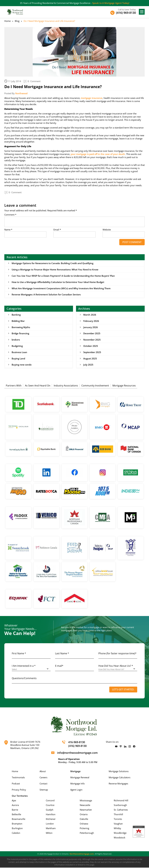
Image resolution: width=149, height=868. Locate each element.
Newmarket (86, 810)
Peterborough (87, 833)
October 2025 (91, 346)
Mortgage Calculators (120, 778)
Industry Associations (66, 386)
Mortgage (75, 772)
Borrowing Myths (21, 327)
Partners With (14, 386)
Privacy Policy (19, 790)
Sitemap (44, 790)
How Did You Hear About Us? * (116, 666)
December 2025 (92, 334)
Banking (16, 315)
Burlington (17, 829)
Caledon (16, 833)
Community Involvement (95, 386)
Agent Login (76, 790)
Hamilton (51, 815)
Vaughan (118, 824)
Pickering (84, 829)
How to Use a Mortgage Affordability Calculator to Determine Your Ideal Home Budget (58, 282)
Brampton (17, 824)
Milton (49, 833)
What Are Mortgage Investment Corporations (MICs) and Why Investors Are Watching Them (61, 288)
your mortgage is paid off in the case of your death (98, 154)
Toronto (118, 819)
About (43, 772)
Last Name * (62, 654)
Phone (117, 654)
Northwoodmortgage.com (82, 854)
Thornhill (118, 815)
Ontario (84, 815)
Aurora (15, 805)
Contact (43, 784)
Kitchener (51, 819)
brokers (16, 340)
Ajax (14, 801)
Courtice (50, 805)
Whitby (117, 829)
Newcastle (85, 805)
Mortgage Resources (124, 386)
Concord (50, 801)
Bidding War (18, 321)
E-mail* (59, 666)
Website (107, 230)
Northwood (21, 93)
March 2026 (90, 315)
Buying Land (18, 359)
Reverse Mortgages (118, 784)
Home (7, 21)
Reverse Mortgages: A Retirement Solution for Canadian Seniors (46, 295)
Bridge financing (20, 334)
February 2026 (91, 321)
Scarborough (120, 805)
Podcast (16, 784)
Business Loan (19, 352)
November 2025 (92, 340)
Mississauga (86, 801)
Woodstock (120, 838)
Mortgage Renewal (80, 778)
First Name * (19, 654)
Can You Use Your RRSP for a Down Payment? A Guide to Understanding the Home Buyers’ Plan (63, 276)
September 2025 (92, 352)
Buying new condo (22, 365)
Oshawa (84, 824)
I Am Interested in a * (24, 666)
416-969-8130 (77, 743)
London (50, 824)
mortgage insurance (92, 98)
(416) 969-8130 (77, 746)
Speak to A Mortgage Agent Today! (111, 3)
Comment (10, 215)
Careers (43, 778)
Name (8, 230)
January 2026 (91, 327)
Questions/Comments (24, 679)
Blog (17, 21)
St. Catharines (121, 810)
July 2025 (88, 365)
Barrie (15, 810)
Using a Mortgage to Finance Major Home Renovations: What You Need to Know (55, 269)
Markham (51, 829)
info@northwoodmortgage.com (77, 753)
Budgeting (17, 346)
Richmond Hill (121, 801)
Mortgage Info (77, 784)
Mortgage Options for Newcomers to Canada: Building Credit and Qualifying (52, 263)
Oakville (84, 819)
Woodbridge (120, 833)
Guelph (50, 810)
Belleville (16, 815)
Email (57, 230)
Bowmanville (19, 819)
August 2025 (90, 359)
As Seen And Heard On (38, 386)
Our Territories (20, 796)
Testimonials (18, 778)
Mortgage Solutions (119, 772)
